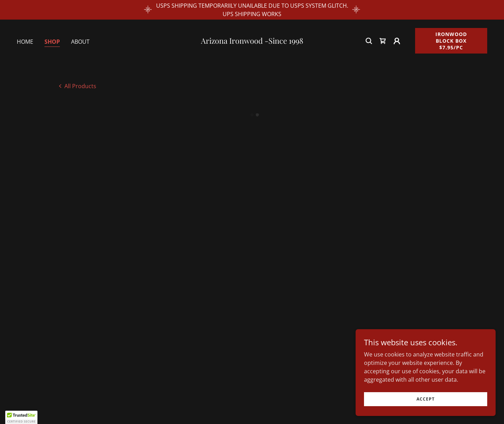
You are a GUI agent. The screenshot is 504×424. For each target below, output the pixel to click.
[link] (252, 42)
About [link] (80, 42)
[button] (383, 41)
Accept (426, 399)
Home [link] (25, 42)
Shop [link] (52, 42)
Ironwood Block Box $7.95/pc (451, 41)
